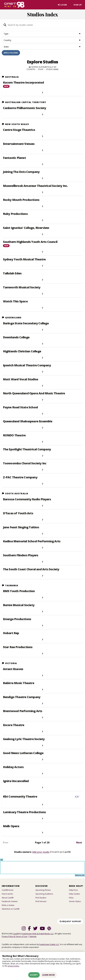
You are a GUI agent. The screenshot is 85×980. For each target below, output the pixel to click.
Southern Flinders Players (21, 557)
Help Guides (74, 896)
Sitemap (33, 938)
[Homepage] (14, 6)
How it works (7, 896)
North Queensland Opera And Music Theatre (34, 395)
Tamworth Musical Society (22, 289)
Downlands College (16, 339)
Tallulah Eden (12, 275)
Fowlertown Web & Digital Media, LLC (38, 935)
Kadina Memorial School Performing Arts (32, 543)
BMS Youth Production (19, 593)
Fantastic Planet (14, 160)
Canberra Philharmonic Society (25, 110)
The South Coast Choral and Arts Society (31, 571)
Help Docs (73, 892)
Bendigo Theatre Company (22, 699)
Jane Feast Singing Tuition (21, 529)
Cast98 (16, 935)
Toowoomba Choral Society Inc (25, 465)
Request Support (70, 923)
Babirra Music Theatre (19, 685)
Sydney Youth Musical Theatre (24, 261)
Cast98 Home (8, 892)
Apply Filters (11, 55)
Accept (34, 975)
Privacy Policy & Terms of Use (15, 938)
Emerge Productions (17, 621)
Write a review (8, 907)
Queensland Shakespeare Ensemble (28, 423)
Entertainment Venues (19, 146)
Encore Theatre (14, 727)
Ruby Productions (15, 216)
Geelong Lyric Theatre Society (24, 741)
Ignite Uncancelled (16, 783)
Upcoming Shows (43, 892)
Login (59, 6)
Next (79, 844)
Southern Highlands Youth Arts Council (30, 244)
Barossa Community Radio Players (27, 501)
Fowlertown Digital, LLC (49, 946)
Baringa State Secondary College (26, 325)
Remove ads (80, 877)
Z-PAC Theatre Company (20, 479)
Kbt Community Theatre (20, 798)
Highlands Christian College (22, 353)
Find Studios (41, 899)
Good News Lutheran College (23, 755)
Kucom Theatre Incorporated (23, 84)
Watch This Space (15, 303)
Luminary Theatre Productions (24, 814)
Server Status (75, 903)
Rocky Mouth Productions (21, 202)
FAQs (71, 899)
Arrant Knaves (13, 671)
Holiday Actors (13, 769)
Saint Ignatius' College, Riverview (26, 230)
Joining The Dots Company (21, 174)
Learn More (49, 975)
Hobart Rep (11, 635)
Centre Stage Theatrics (19, 132)
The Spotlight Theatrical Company (27, 451)
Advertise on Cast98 (11, 911)
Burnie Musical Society (19, 607)
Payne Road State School (20, 409)
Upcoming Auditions (44, 896)
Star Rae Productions (18, 649)
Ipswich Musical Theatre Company (27, 367)
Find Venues (41, 903)
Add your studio (41, 854)
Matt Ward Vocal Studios (21, 381)
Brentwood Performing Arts (23, 713)
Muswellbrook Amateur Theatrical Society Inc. (35, 188)
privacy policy (13, 966)
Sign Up (77, 6)
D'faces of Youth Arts (18, 515)
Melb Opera (11, 828)
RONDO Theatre (14, 437)
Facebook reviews (10, 903)
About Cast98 (8, 899)
